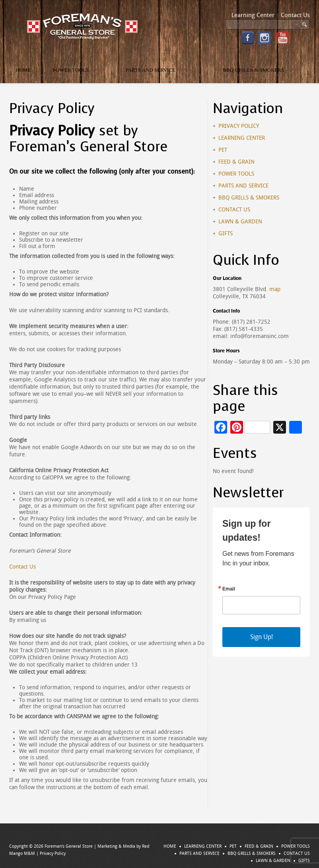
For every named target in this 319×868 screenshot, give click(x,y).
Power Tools (71, 70)
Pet (223, 150)
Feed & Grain (236, 162)
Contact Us (295, 15)
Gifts (226, 234)
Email (229, 589)
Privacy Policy (239, 126)
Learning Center (253, 15)
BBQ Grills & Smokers (253, 70)
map (275, 289)
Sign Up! (262, 637)
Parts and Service (151, 70)
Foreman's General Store (69, 846)
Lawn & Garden (240, 222)
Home (23, 70)
